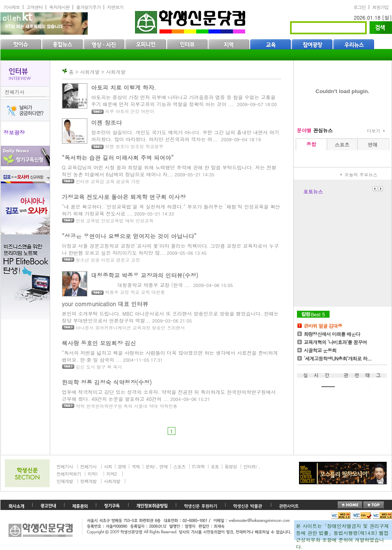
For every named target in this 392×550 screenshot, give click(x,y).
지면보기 (115, 7)
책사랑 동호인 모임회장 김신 (99, 343)
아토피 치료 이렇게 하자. (124, 87)
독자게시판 (60, 7)
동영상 (231, 466)
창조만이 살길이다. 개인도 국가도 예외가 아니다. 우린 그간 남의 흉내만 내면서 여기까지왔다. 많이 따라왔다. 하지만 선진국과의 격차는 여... (185, 136)
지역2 (112, 474)
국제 (136, 466)
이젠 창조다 (107, 122)
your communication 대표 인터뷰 (105, 304)
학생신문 (191, 20)
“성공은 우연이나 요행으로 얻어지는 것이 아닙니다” (129, 236)
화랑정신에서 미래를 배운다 (332, 334)
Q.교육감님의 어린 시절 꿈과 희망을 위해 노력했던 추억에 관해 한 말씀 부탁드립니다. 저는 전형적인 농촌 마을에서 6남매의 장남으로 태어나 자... (169, 171)
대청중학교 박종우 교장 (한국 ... (141, 285)
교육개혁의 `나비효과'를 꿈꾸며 (336, 342)
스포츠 (179, 466)
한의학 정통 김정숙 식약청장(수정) (107, 382)
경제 (122, 466)
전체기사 (15, 92)
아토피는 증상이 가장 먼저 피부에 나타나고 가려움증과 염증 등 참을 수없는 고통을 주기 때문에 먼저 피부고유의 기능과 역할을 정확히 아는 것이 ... (184, 100)
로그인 (360, 7)
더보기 (374, 131)
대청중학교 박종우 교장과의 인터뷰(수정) (145, 275)
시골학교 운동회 (320, 350)
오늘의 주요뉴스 (361, 175)
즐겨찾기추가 (89, 7)
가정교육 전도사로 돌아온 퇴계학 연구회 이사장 (124, 197)
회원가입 (381, 7)
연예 (164, 466)
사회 (108, 466)
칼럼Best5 (313, 314)
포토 (215, 466)
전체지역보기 (69, 474)
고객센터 (35, 7)
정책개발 (89, 481)
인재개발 (65, 481)
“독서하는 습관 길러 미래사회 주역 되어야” (118, 158)
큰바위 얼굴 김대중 (323, 326)
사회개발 (112, 481)
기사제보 (12, 7)
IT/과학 (198, 466)
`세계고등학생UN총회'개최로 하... (338, 358)
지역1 (93, 474)
